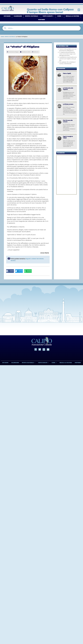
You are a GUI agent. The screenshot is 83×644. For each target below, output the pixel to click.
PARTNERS (42, 20)
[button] (10, 271)
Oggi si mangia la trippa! (68, 137)
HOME (2, 37)
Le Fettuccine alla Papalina (68, 89)
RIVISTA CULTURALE (32, 16)
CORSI (60, 16)
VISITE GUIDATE (48, 16)
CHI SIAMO (7, 16)
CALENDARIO (18, 16)
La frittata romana (68, 104)
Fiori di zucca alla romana (68, 121)
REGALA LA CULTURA (72, 16)
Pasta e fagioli (67, 73)
